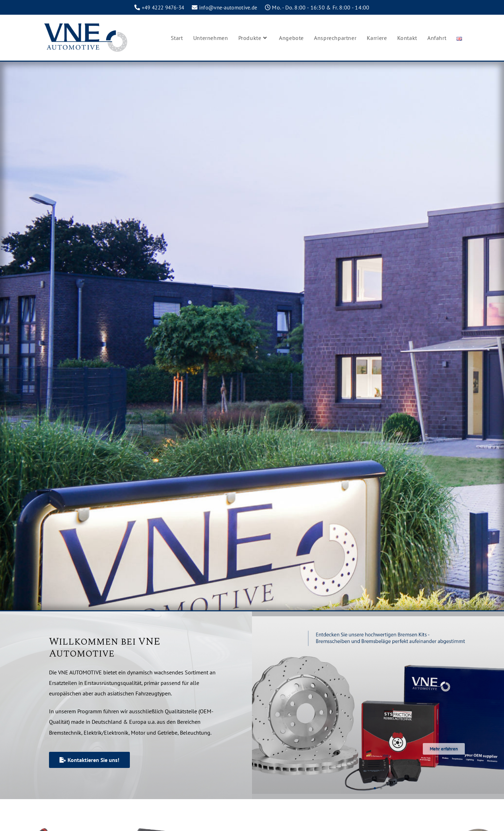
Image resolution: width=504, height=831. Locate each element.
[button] (375, 788)
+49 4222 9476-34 (161, 7)
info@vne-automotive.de (231, 7)
